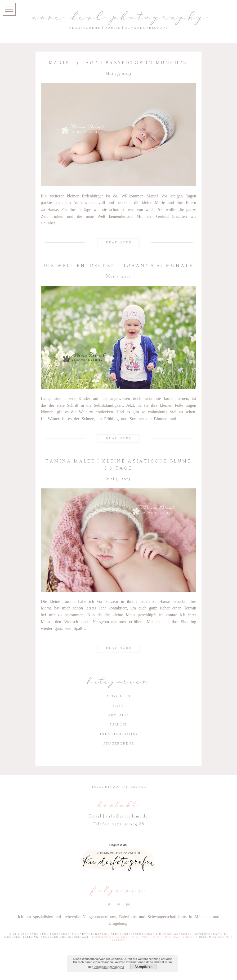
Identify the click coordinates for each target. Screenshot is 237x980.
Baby (118, 706)
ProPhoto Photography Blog (169, 937)
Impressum (102, 937)
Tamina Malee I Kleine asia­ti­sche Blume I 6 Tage (118, 465)
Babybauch (119, 715)
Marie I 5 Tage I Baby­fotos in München (118, 63)
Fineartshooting (119, 734)
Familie (118, 725)
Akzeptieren (144, 967)
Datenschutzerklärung (109, 967)
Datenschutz (126, 937)
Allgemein (118, 696)
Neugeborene (118, 744)
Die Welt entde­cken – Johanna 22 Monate (118, 266)
